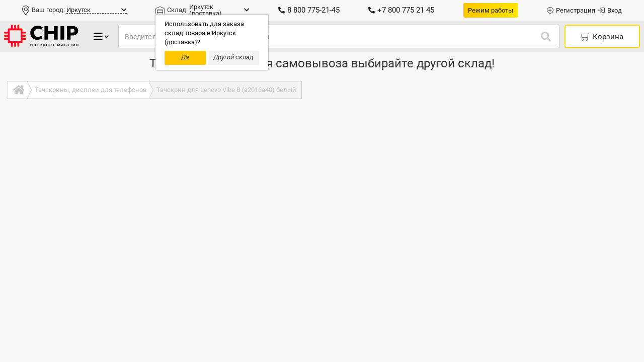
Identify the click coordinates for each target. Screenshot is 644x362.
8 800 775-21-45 (309, 10)
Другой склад (233, 57)
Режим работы (491, 10)
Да (185, 57)
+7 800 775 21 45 (401, 10)
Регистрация (571, 10)
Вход (610, 10)
